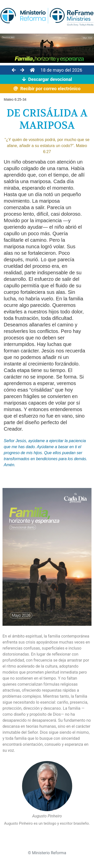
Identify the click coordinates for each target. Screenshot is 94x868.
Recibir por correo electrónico (47, 89)
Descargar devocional (47, 79)
